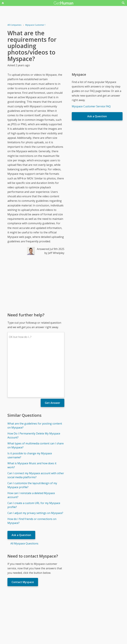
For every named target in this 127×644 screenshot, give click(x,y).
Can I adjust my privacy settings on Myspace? (35, 464)
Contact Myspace (23, 533)
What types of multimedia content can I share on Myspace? (36, 397)
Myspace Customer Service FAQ (91, 106)
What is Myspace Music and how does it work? (32, 417)
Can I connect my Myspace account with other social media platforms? (36, 427)
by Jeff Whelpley (54, 253)
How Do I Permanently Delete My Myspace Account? (34, 387)
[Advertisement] (36, 283)
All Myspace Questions (24, 495)
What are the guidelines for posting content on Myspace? (35, 377)
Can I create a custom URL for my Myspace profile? (34, 456)
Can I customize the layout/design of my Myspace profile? (32, 436)
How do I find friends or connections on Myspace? (32, 472)
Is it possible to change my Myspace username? (30, 407)
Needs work (83, 611)
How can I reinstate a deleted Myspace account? (31, 446)
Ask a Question (21, 486)
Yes (70, 611)
